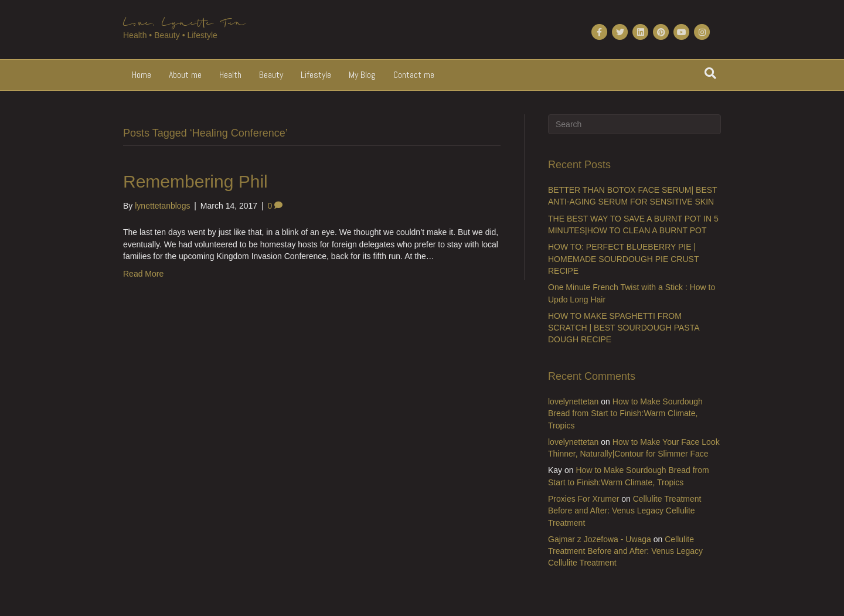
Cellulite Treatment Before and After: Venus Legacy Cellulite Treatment (625, 511)
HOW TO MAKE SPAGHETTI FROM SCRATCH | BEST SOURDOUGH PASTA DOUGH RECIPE (624, 328)
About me (185, 75)
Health (230, 75)
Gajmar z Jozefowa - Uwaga (600, 539)
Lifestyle (316, 75)
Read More (143, 274)
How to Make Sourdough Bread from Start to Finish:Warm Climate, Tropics (625, 413)
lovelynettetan (573, 401)
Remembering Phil (195, 181)
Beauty (271, 75)
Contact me (414, 75)
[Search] (710, 73)
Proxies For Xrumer (583, 499)
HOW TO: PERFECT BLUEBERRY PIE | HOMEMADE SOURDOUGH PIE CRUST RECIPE (623, 259)
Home (142, 75)
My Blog (362, 75)
